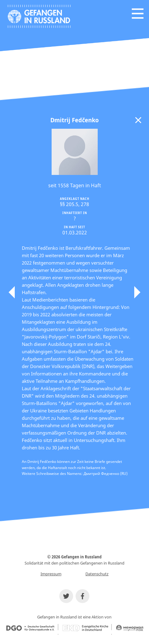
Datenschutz (97, 574)
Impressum (51, 574)
